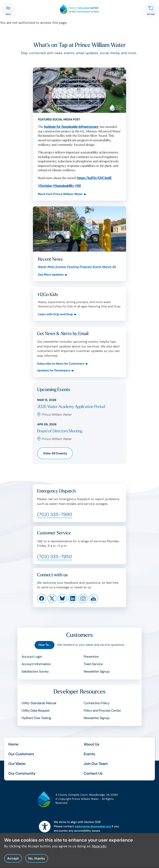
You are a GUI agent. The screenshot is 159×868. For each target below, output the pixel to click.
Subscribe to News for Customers (61, 364)
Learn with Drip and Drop (55, 315)
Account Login (32, 657)
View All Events (55, 453)
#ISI (78, 186)
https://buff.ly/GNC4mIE (94, 178)
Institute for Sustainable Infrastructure (72, 127)
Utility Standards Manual (39, 703)
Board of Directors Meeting (60, 431)
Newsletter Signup (97, 671)
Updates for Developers (54, 371)
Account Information (36, 664)
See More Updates (51, 275)
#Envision (45, 186)
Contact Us (93, 773)
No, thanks (37, 861)
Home (13, 744)
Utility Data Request (36, 710)
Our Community (22, 773)
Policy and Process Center (102, 710)
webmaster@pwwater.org (93, 826)
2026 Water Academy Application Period (71, 407)
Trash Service (93, 664)
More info (99, 849)
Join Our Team (96, 764)
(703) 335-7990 (55, 514)
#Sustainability (63, 186)
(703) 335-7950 (55, 557)
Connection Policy (97, 703)
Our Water (17, 764)
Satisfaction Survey (35, 671)
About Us (91, 744)
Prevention (91, 657)
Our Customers (21, 754)
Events (89, 754)
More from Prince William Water (60, 194)
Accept (13, 861)
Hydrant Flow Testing (36, 718)
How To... (45, 645)
